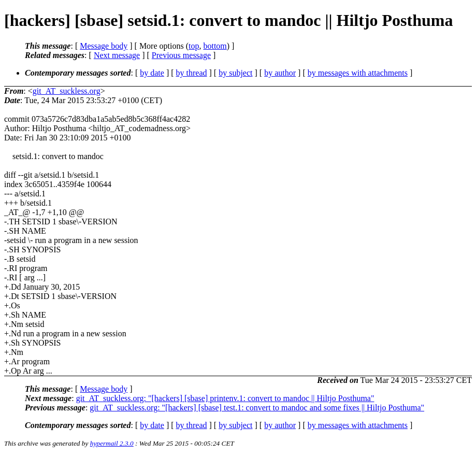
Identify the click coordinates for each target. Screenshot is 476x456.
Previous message (181, 55)
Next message (117, 55)
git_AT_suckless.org (67, 91)
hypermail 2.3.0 (112, 443)
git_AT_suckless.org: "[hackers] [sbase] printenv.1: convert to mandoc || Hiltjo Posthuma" (225, 398)
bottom (215, 46)
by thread (192, 73)
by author (280, 73)
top (194, 46)
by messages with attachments (358, 73)
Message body (104, 46)
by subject (235, 73)
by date (152, 73)
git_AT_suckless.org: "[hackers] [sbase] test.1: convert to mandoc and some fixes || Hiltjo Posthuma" (257, 408)
